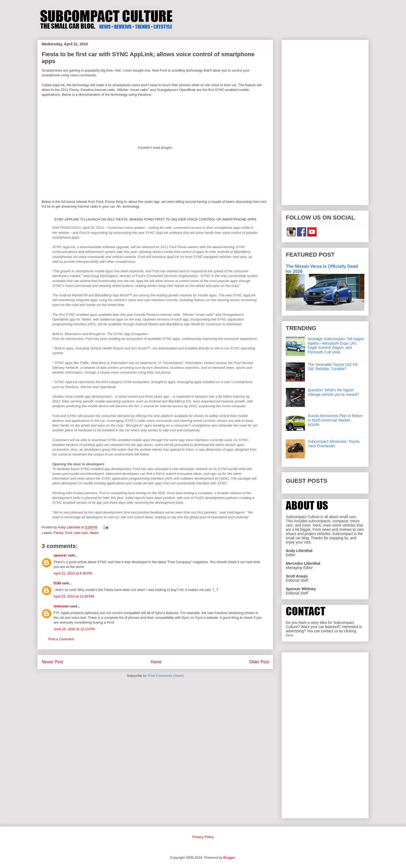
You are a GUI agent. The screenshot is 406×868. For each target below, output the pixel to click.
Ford (69, 533)
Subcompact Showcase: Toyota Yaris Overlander (334, 444)
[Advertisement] (325, 121)
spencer (60, 555)
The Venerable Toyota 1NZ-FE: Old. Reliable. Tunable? (333, 367)
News (94, 533)
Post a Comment (61, 639)
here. (290, 635)
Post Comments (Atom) (166, 676)
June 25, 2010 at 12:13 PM (74, 629)
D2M (57, 583)
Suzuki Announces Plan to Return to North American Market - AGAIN (336, 420)
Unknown (61, 606)
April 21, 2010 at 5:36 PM (73, 573)
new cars (81, 533)
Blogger (229, 858)
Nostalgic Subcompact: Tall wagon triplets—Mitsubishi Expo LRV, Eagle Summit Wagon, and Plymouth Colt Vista (336, 345)
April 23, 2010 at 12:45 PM (74, 596)
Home (156, 662)
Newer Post (52, 662)
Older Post (259, 662)
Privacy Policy (203, 837)
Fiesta (59, 533)
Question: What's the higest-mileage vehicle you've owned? (333, 392)
